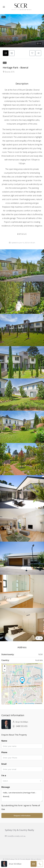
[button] (22, 31)
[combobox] (22, 781)
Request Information (22, 815)
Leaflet (19, 703)
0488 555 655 (22, 726)
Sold (5, 63)
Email (4, 764)
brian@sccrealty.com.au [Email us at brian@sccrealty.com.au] (16, 836)
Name (4, 741)
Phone (4, 752)
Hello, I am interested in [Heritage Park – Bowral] (22, 796)
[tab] (6, 53)
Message (6, 787)
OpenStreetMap (29, 703)
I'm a (4, 775)
